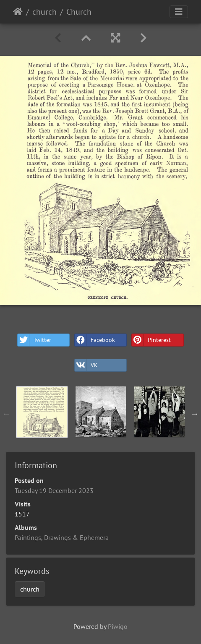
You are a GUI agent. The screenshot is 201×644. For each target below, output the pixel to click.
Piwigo (118, 626)
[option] (42, 412)
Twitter (34, 340)
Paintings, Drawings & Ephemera (62, 537)
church (44, 12)
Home (18, 12)
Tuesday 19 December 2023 (54, 490)
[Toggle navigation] (179, 12)
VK (86, 365)
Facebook (95, 340)
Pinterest (151, 340)
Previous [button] (6, 414)
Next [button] (195, 414)
